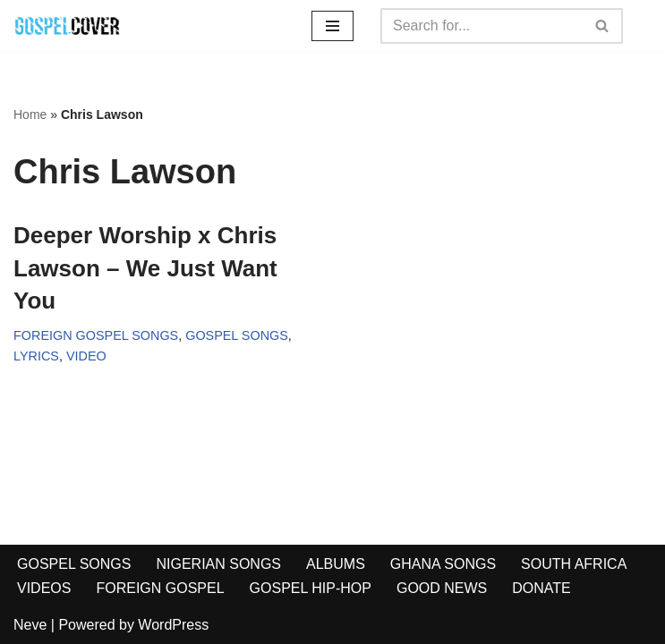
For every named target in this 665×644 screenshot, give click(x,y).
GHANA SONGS (443, 564)
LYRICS (36, 356)
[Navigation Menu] (332, 26)
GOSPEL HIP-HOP (311, 588)
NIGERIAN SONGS (218, 564)
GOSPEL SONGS (237, 335)
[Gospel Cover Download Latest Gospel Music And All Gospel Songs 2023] (67, 25)
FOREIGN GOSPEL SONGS (96, 335)
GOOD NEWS (442, 588)
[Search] (482, 26)
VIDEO (86, 356)
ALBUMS (336, 564)
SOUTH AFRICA (574, 564)
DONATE (541, 588)
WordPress (173, 625)
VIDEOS (44, 588)
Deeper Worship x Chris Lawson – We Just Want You (145, 268)
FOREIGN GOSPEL (160, 588)
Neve (30, 625)
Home (30, 114)
